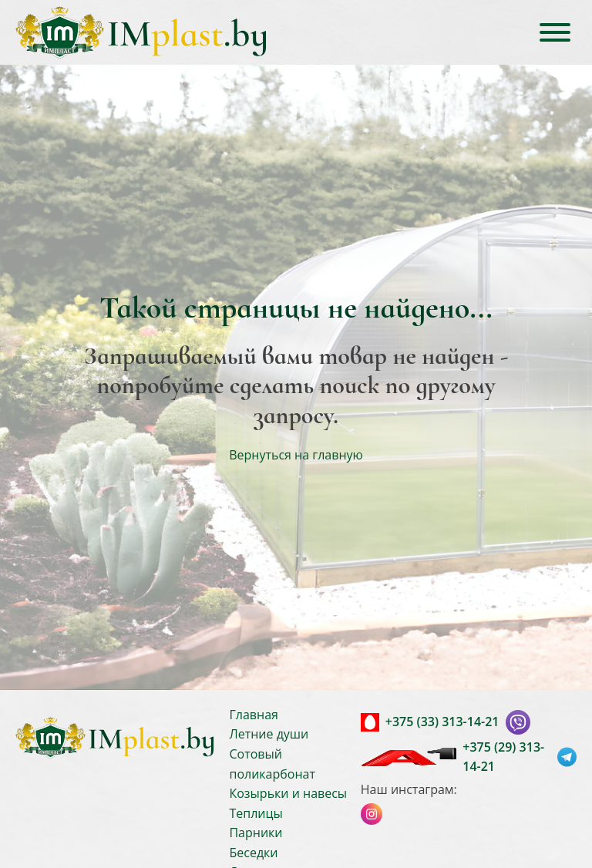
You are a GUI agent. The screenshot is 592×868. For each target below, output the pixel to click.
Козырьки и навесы (288, 793)
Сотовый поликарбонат (272, 764)
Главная (253, 715)
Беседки (253, 853)
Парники (256, 833)
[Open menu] (555, 32)
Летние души (269, 734)
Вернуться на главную (296, 455)
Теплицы (256, 813)
